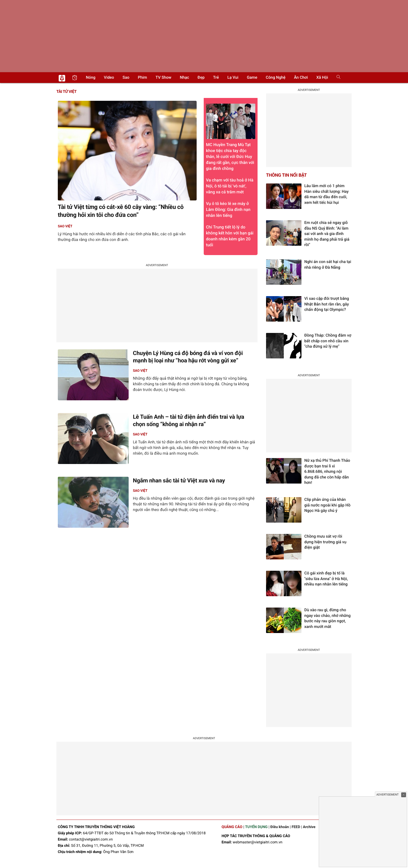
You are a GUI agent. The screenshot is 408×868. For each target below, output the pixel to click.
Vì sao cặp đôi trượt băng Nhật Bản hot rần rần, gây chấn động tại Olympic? (327, 304)
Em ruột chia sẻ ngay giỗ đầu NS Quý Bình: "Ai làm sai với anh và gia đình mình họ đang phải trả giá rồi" (327, 234)
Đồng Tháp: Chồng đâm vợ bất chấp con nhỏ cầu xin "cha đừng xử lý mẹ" (328, 341)
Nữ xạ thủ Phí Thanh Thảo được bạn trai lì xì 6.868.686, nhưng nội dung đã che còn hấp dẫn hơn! (327, 472)
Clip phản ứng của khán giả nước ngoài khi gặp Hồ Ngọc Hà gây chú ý (327, 505)
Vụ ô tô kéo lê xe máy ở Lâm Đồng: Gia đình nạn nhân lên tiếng (228, 209)
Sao (126, 78)
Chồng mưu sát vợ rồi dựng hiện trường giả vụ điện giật (325, 542)
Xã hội (322, 78)
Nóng (91, 78)
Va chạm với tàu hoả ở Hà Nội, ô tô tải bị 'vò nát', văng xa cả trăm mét (230, 186)
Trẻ (216, 78)
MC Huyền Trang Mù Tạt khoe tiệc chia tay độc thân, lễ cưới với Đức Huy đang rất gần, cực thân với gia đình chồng (231, 137)
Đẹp (201, 78)
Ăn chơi (301, 78)
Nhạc (185, 78)
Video (109, 78)
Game (252, 78)
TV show (163, 78)
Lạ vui (233, 78)
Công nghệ (276, 78)
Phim (143, 78)
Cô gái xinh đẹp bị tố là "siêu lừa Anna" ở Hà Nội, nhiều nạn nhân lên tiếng (326, 579)
